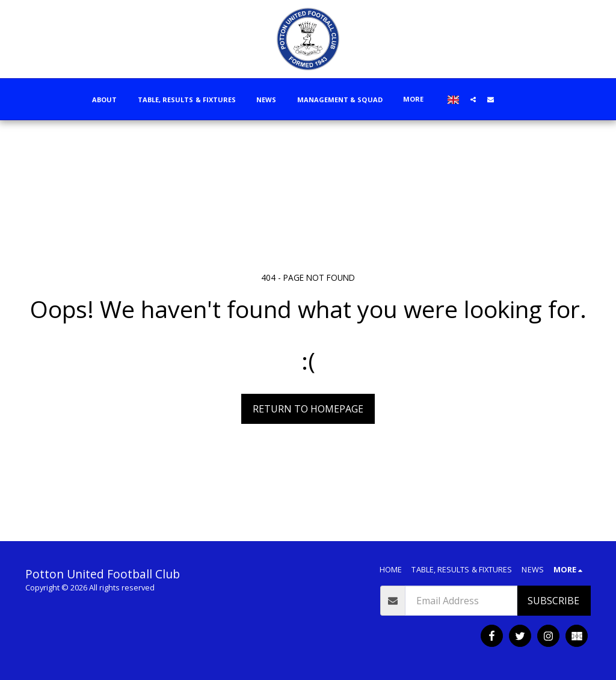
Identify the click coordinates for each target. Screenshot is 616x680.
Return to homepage (308, 409)
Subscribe (553, 601)
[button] (473, 99)
